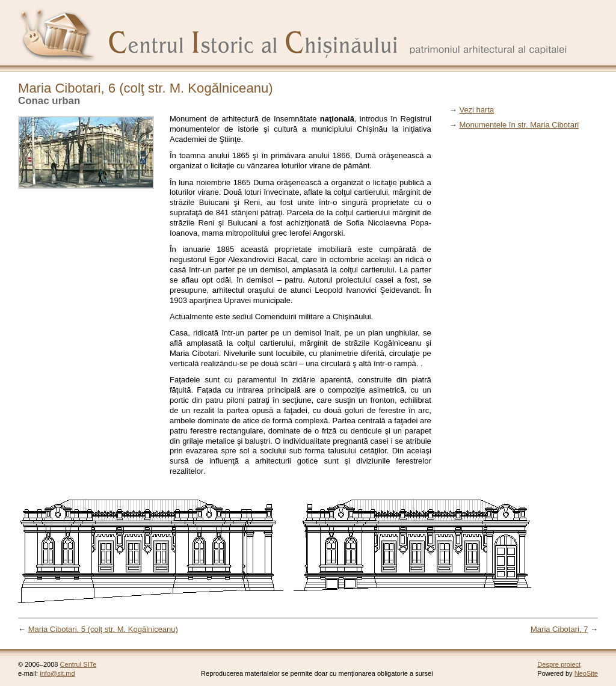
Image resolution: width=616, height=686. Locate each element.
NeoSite (586, 673)
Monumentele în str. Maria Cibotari (519, 125)
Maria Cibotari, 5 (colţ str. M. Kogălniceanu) (103, 629)
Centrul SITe (79, 664)
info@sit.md (57, 673)
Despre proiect (559, 664)
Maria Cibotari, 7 (559, 629)
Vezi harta (476, 110)
